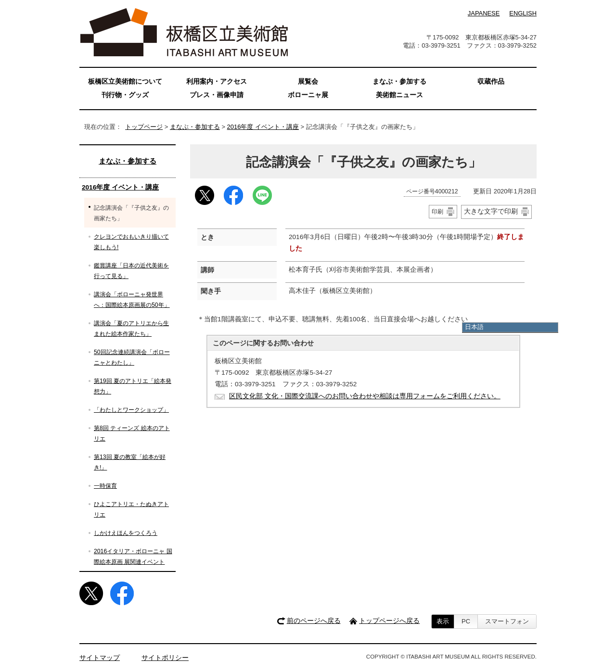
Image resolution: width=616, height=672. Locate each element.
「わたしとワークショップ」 (131, 410)
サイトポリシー (165, 658)
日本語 (474, 327)
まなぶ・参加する (195, 127)
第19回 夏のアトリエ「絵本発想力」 (133, 386)
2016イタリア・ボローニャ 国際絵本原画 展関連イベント (133, 557)
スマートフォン (507, 621)
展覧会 (308, 82)
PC (466, 621)
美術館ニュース (399, 95)
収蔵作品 (491, 82)
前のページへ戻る (314, 621)
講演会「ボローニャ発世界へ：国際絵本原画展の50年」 (132, 300)
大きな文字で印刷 (491, 211)
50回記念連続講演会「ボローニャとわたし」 (132, 357)
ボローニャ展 (308, 95)
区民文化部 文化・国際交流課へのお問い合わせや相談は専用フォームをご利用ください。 (365, 396)
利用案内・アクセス (217, 82)
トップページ (144, 127)
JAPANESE (484, 13)
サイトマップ (100, 658)
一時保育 (105, 486)
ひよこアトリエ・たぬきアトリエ (131, 509)
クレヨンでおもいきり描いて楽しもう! (131, 242)
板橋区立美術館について (125, 82)
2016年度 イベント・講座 (263, 127)
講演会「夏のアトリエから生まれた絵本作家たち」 (131, 329)
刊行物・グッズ (125, 95)
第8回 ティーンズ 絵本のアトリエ (132, 433)
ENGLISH (523, 13)
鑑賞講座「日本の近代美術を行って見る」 (131, 271)
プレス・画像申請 (217, 95)
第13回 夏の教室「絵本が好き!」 (130, 462)
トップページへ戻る (389, 621)
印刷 (437, 212)
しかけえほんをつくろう (126, 533)
